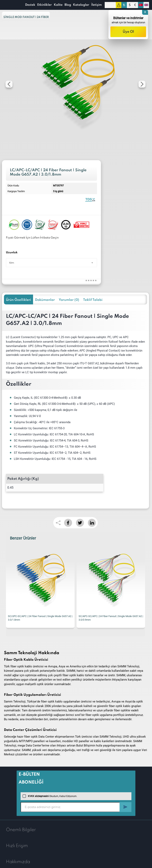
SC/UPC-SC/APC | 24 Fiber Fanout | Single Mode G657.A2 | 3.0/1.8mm (40, 618)
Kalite (58, 5)
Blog (68, 5)
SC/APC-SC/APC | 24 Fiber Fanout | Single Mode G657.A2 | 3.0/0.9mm (111, 618)
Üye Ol (128, 32)
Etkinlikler (45, 5)
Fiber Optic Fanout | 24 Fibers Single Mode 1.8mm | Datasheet (90, 200)
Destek (30, 5)
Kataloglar (81, 5)
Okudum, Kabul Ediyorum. (50, 796)
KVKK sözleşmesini (38, 796)
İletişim (96, 5)
